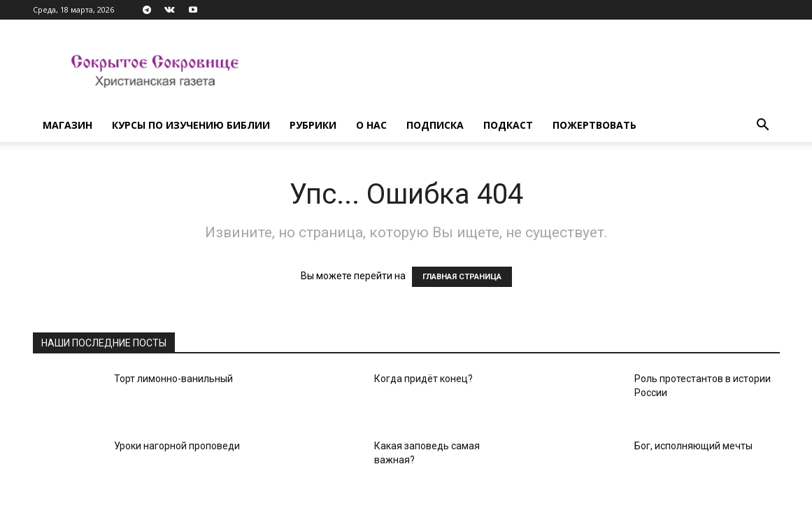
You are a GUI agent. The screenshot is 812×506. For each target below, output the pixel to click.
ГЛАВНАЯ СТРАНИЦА (462, 277)
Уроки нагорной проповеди (177, 446)
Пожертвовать (594, 125)
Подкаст (508, 125)
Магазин (67, 125)
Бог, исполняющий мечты (693, 446)
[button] (763, 126)
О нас (371, 125)
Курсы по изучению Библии (191, 125)
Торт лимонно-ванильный (173, 379)
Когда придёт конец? (423, 379)
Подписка (435, 125)
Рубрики (313, 125)
